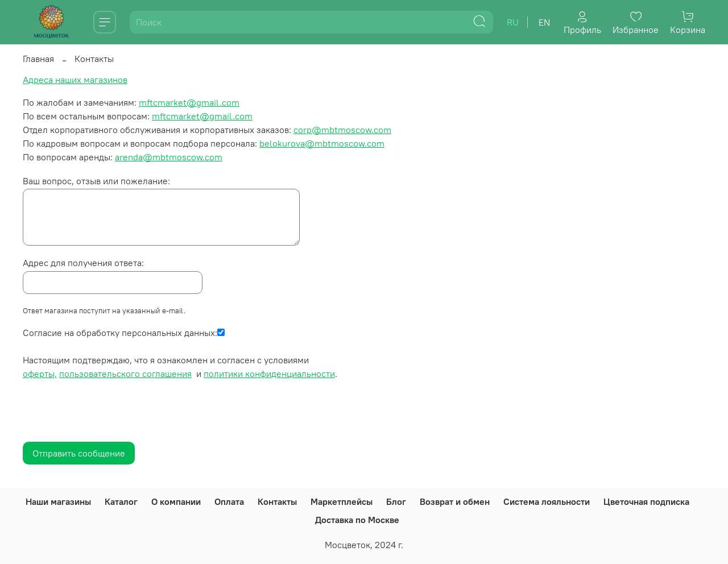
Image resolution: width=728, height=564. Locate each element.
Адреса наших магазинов (75, 80)
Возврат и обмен (455, 501)
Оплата (229, 501)
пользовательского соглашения (125, 374)
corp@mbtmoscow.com (342, 130)
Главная (38, 59)
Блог (396, 501)
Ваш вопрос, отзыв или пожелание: (96, 181)
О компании (176, 501)
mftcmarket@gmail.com (189, 102)
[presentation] (109, 416)
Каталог (121, 501)
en (544, 22)
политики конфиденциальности (269, 374)
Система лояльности (547, 501)
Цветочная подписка (646, 501)
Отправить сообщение (79, 453)
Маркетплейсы (342, 501)
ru (513, 22)
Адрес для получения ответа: (83, 263)
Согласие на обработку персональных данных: (120, 333)
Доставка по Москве (357, 520)
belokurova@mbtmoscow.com (322, 143)
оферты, (40, 374)
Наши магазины (58, 501)
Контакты (277, 501)
